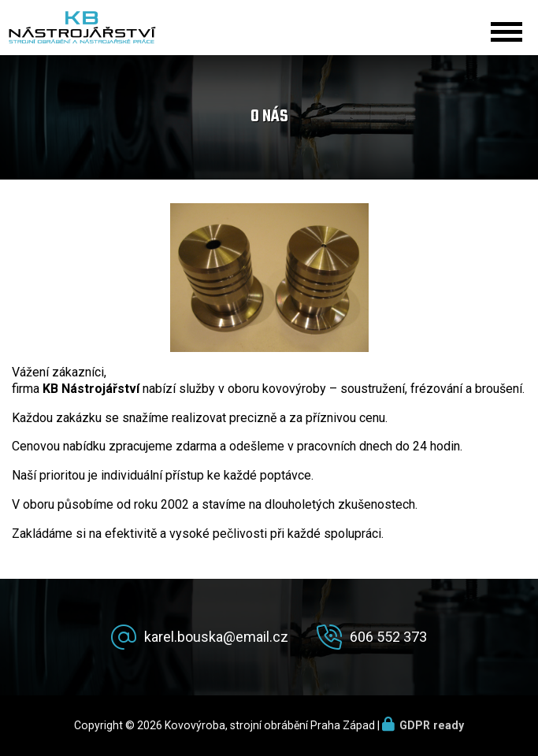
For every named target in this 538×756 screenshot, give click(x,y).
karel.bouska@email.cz (216, 637)
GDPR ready (432, 725)
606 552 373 (388, 637)
